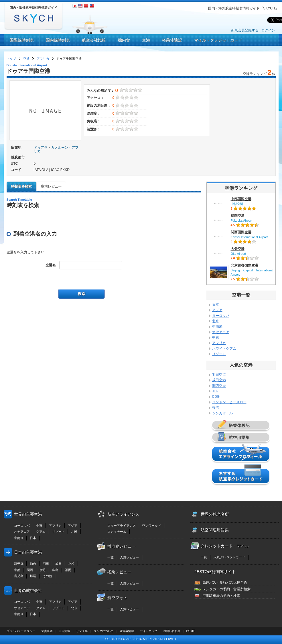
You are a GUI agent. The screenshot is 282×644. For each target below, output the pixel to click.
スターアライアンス (122, 526)
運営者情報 (127, 631)
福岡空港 (238, 216)
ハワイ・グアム (224, 349)
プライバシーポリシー (21, 631)
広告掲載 (64, 631)
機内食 (124, 40)
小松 (71, 564)
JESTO (138, 639)
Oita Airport (238, 254)
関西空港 (219, 386)
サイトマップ (149, 631)
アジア (217, 310)
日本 (216, 305)
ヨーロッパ (221, 316)
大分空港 (238, 249)
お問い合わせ (172, 631)
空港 (146, 40)
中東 (216, 337)
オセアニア (221, 332)
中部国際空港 (241, 199)
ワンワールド (151, 526)
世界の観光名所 (215, 514)
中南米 (217, 327)
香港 (216, 408)
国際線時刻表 (22, 40)
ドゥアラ (41, 148)
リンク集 (82, 631)
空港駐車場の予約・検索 (221, 596)
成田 (58, 564)
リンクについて (104, 631)
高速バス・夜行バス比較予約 (225, 583)
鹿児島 (19, 576)
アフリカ (43, 59)
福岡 (68, 570)
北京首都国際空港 (244, 265)
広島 (55, 570)
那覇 (33, 576)
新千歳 (19, 564)
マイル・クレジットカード (218, 40)
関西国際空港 (241, 232)
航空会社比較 (94, 40)
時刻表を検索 (21, 186)
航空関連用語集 (215, 530)
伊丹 (43, 570)
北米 (216, 321)
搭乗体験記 (172, 40)
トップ (11, 59)
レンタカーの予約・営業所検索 (226, 589)
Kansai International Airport (249, 237)
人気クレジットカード (229, 557)
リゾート (219, 354)
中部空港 (237, 204)
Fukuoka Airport (242, 220)
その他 (47, 576)
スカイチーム (117, 532)
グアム (41, 532)
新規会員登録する (245, 30)
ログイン (268, 30)
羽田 (46, 564)
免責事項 (47, 631)
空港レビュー (51, 186)
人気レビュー (129, 557)
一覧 (111, 557)
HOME (191, 631)
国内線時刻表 (58, 40)
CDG (216, 397)
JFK (215, 391)
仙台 (33, 564)
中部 (17, 570)
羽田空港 (219, 375)
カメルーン (60, 148)
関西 (30, 570)
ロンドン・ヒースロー (229, 402)
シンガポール (222, 413)
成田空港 (219, 380)
